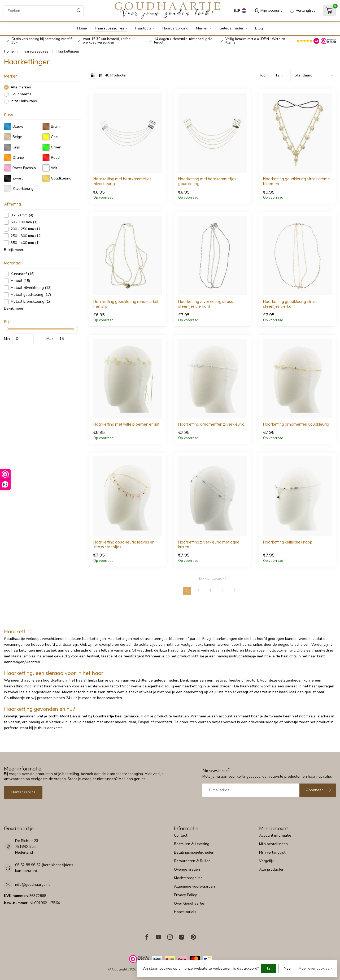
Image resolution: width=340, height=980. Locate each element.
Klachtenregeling (188, 878)
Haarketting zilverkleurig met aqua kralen (209, 545)
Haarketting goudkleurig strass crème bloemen (297, 181)
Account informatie (275, 835)
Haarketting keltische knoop (288, 542)
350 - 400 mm (25, 243)
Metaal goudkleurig (31, 295)
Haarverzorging (175, 28)
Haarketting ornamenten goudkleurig (296, 424)
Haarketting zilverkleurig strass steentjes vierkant (206, 304)
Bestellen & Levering (192, 844)
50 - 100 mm (24, 222)
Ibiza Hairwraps (24, 101)
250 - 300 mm (26, 236)
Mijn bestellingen (273, 844)
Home (82, 28)
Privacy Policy (185, 895)
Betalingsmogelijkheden (194, 852)
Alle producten (272, 869)
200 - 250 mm (26, 229)
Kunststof (23, 274)
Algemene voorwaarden (194, 886)
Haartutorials (185, 912)
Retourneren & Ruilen (192, 861)
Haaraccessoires (109, 28)
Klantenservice (23, 792)
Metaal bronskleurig (30, 301)
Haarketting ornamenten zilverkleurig (211, 424)
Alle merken (21, 87)
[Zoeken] (79, 11)
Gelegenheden (232, 28)
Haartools (143, 28)
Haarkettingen (68, 52)
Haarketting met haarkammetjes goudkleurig (207, 181)
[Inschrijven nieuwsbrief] (318, 790)
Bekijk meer (14, 250)
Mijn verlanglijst (272, 852)
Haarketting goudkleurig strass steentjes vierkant (290, 304)
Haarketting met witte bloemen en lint (126, 424)
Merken (202, 28)
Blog (259, 28)
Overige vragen (187, 869)
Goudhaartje (21, 94)
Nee (287, 968)
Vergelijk (266, 861)
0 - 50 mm (22, 215)
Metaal (20, 281)
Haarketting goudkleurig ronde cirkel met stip (126, 304)
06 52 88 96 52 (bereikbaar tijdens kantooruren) (44, 868)
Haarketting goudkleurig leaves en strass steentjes (124, 545)
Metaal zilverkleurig (31, 288)
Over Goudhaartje (189, 903)
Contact (181, 835)
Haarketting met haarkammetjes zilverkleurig (122, 181)
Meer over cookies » (315, 968)
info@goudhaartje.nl (32, 885)
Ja (269, 968)
